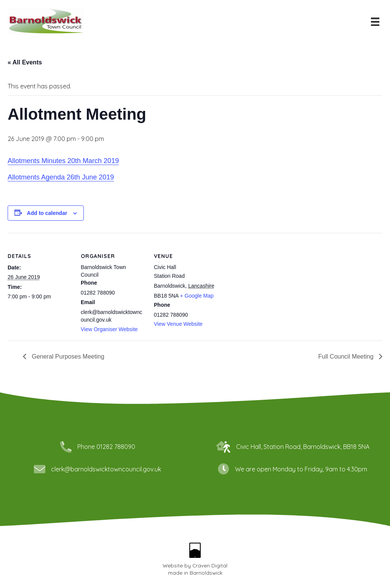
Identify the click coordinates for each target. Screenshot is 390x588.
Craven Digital (210, 565)
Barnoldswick (206, 573)
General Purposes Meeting (67, 356)
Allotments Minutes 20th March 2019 (63, 161)
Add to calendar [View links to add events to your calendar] (47, 213)
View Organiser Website (109, 329)
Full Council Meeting (347, 356)
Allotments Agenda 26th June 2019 (61, 177)
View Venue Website (178, 324)
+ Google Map (197, 296)
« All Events (25, 62)
